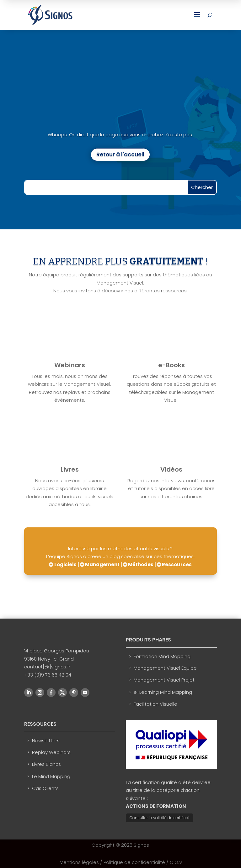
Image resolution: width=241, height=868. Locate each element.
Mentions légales (79, 862)
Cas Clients (45, 788)
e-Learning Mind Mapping (163, 692)
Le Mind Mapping (51, 776)
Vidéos (171, 469)
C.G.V (176, 862)
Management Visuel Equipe (165, 668)
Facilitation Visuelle (155, 704)
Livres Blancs (46, 764)
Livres (70, 469)
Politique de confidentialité (134, 862)
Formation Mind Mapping (162, 656)
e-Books (171, 365)
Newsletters (46, 741)
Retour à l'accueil (120, 154)
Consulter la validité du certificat (160, 818)
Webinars (70, 365)
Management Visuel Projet (164, 680)
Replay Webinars (51, 752)
